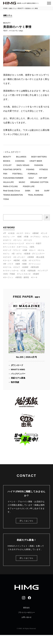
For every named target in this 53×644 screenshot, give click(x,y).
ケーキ (35, 277)
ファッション (35, 264)
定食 (25, 260)
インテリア (43, 271)
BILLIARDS (21, 157)
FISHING (30, 169)
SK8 (37, 191)
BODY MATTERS (39, 157)
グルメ (46, 237)
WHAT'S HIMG (18, 369)
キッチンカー (20, 257)
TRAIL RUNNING (36, 195)
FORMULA (33, 174)
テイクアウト (35, 260)
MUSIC (22, 182)
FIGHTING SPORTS (12, 169)
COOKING (20, 161)
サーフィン (9, 277)
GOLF (31, 178)
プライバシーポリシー (27, 612)
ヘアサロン (36, 237)
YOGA (6, 199)
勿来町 (26, 267)
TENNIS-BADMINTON (13, 195)
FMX (5, 174)
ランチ (45, 233)
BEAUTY (7, 157)
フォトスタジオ (24, 274)
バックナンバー (18, 374)
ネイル (42, 250)
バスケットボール (11, 271)
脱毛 (33, 247)
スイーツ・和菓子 (34, 243)
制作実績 (15, 382)
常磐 (27, 237)
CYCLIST (7, 165)
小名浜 (12, 233)
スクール (8, 267)
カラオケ (8, 257)
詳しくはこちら (26, 521)
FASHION (39, 165)
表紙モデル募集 (18, 378)
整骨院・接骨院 (23, 277)
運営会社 (26, 608)
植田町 (17, 260)
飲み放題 (41, 257)
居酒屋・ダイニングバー (35, 254)
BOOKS (7, 161)
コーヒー (8, 260)
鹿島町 (36, 233)
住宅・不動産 (10, 274)
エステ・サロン (24, 233)
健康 (18, 264)
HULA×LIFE (8, 182)
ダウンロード (17, 365)
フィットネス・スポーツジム (16, 247)
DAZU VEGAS (23, 165)
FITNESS (44, 169)
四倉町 (36, 274)
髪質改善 (35, 267)
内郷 (25, 250)
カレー (33, 250)
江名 (24, 271)
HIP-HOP (43, 178)
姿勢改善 (32, 271)
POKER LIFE (29, 186)
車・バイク (9, 264)
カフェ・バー (10, 237)
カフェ (7, 254)
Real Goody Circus (12, 191)
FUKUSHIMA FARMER (13, 178)
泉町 (20, 237)
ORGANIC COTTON (39, 182)
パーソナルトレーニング (14, 243)
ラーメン (18, 240)
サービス (28, 240)
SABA (28, 191)
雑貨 (25, 264)
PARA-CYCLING (11, 186)
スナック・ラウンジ (12, 250)
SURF (47, 191)
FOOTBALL (18, 174)
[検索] (47, 217)
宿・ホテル (17, 254)
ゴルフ (17, 267)
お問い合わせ (27, 617)
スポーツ (8, 240)
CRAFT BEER (36, 161)
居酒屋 (31, 257)
